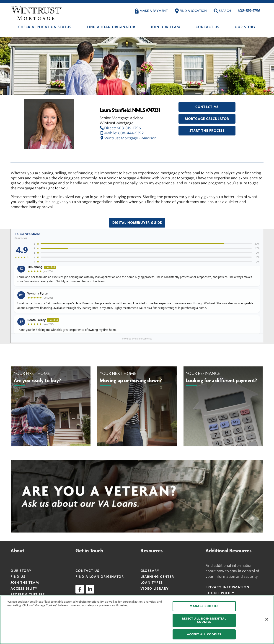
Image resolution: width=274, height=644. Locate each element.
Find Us (18, 577)
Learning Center (157, 577)
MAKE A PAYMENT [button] (154, 11)
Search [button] (225, 11)
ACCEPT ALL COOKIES (204, 634)
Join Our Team (165, 27)
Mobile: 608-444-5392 (122, 133)
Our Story (245, 27)
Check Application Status (45, 27)
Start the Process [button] (207, 131)
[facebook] (80, 589)
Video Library (155, 588)
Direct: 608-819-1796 (120, 128)
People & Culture (28, 594)
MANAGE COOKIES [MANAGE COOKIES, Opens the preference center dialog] (204, 606)
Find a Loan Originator (100, 577)
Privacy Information (227, 587)
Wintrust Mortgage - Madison (128, 138)
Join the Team (25, 583)
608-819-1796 (249, 11)
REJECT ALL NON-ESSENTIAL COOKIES (204, 620)
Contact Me (207, 107)
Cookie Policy (220, 593)
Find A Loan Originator (111, 27)
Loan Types (152, 583)
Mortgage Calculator (207, 119)
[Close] (267, 619)
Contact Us (207, 27)
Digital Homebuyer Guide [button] (137, 223)
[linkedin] (90, 589)
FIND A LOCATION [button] (193, 11)
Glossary (150, 571)
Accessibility (24, 588)
